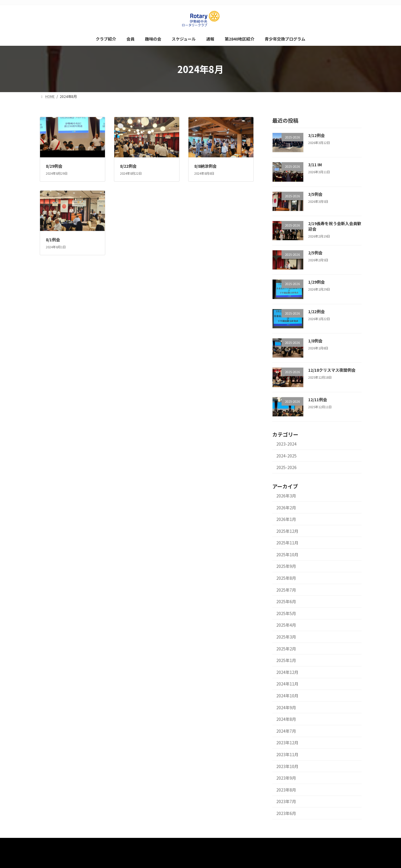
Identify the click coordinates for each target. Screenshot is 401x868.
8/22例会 (128, 166)
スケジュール (186, 843)
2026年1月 (286, 519)
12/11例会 (317, 400)
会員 (136, 843)
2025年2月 (286, 649)
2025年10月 (287, 555)
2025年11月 (287, 543)
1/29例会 (316, 282)
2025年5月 (286, 613)
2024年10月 (287, 696)
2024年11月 (287, 684)
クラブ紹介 (112, 843)
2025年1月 (286, 660)
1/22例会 (316, 311)
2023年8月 (286, 790)
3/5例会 (315, 194)
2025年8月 (286, 578)
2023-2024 (286, 444)
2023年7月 (286, 802)
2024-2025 (286, 456)
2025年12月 (287, 531)
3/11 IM (315, 165)
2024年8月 (286, 719)
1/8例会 (315, 341)
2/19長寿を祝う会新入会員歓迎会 (334, 226)
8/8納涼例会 (205, 166)
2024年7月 (286, 731)
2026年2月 (286, 508)
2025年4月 (286, 625)
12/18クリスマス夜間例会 (332, 370)
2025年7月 (286, 590)
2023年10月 (287, 766)
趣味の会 (157, 843)
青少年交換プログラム (280, 843)
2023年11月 (287, 754)
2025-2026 (286, 467)
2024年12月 (287, 672)
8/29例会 (54, 166)
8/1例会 (53, 240)
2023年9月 (286, 778)
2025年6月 (286, 601)
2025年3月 (286, 637)
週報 (211, 843)
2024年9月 (286, 707)
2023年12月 (287, 743)
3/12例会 (316, 135)
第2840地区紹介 (239, 843)
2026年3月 (286, 496)
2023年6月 (286, 813)
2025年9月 (286, 566)
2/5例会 (315, 253)
